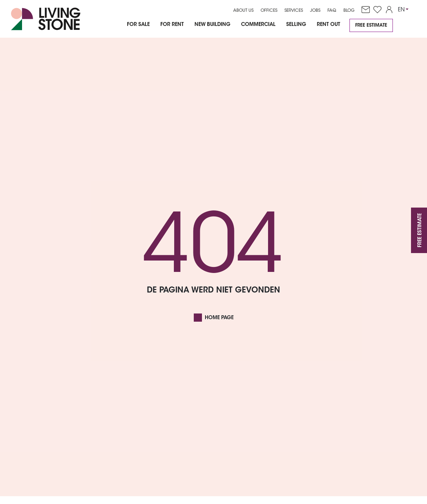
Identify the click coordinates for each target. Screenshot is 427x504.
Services (294, 11)
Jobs (315, 11)
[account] (387, 10)
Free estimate (371, 25)
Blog (349, 11)
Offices (269, 11)
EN (401, 10)
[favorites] (376, 10)
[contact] (364, 10)
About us (243, 11)
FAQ (332, 11)
